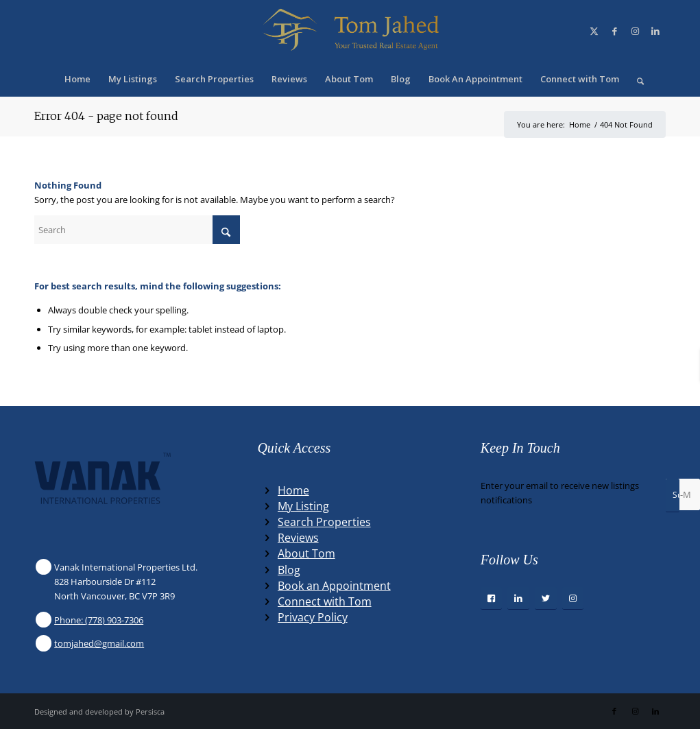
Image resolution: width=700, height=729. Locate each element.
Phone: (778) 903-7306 (99, 620)
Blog (289, 570)
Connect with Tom (325, 601)
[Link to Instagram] (635, 31)
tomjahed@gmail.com (99, 643)
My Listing (303, 506)
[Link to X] (594, 31)
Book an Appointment (334, 586)
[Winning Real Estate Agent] (350, 31)
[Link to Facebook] (614, 31)
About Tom (306, 553)
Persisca (150, 712)
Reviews (298, 538)
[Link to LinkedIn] (655, 31)
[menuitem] (77, 79)
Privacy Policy (313, 617)
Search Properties (324, 522)
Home (293, 490)
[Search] (636, 79)
